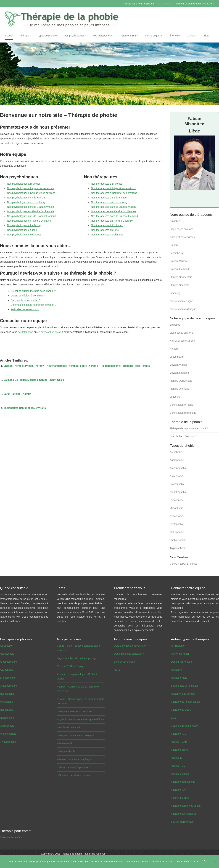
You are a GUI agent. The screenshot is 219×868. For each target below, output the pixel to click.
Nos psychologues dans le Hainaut (26, 198)
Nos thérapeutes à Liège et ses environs (113, 188)
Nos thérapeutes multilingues (107, 235)
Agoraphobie (177, 460)
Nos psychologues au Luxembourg (26, 202)
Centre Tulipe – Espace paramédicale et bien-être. (79, 648)
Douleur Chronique (181, 662)
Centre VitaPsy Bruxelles (184, 564)
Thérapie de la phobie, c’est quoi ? (189, 428)
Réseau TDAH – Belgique (71, 666)
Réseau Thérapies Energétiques (75, 760)
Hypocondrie (177, 500)
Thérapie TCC (179, 734)
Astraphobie (176, 476)
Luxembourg (177, 253)
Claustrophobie (178, 492)
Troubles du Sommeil (69, 728)
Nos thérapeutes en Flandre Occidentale (113, 211)
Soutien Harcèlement (183, 822)
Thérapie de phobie (72, 854)
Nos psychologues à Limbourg (24, 225)
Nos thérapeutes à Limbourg (107, 225)
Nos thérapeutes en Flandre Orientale (112, 221)
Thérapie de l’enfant (11, 837)
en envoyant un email (49, 332)
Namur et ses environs (182, 237)
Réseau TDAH (179, 742)
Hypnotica (176, 670)
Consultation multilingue (183, 309)
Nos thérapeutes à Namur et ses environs (114, 193)
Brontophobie (177, 484)
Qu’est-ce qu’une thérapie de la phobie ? (33, 291)
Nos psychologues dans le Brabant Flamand (32, 216)
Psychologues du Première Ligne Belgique (80, 720)
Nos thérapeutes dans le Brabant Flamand (114, 216)
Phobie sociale (178, 540)
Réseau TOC (178, 766)
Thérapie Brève (180, 750)
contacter (115, 327)
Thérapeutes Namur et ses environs (25, 408)
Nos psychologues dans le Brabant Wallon (31, 207)
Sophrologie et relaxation (185, 686)
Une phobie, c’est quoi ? (183, 436)
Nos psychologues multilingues (24, 235)
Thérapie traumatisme (183, 782)
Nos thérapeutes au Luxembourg (109, 202)
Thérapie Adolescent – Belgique (75, 712)
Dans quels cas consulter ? (26, 300)
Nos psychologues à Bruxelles (24, 184)
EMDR (175, 718)
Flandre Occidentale (181, 277)
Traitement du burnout (183, 694)
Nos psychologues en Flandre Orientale (29, 221)
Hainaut (174, 245)
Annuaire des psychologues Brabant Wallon (77, 676)
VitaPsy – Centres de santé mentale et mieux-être (78, 689)
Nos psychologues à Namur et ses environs (31, 193)
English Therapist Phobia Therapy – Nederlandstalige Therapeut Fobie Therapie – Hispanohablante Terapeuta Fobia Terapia (77, 366)
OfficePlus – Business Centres (74, 776)
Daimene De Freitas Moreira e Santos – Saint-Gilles (34, 380)
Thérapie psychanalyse (184, 814)
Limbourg (175, 293)
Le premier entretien (125, 662)
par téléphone (25, 332)
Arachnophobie (178, 468)
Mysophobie (176, 508)
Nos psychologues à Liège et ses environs (30, 188)
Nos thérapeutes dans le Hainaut (109, 198)
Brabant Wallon (178, 261)
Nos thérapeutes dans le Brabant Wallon (113, 207)
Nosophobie (176, 516)
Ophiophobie (177, 532)
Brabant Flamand (179, 269)
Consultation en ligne (181, 301)
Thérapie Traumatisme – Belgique (76, 736)
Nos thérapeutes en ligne (105, 230)
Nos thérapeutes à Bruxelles (107, 184)
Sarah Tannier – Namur (17, 394)
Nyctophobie (177, 524)
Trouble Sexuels (180, 774)
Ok (206, 862)
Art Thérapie (178, 646)
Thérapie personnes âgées (186, 806)
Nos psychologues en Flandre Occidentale (31, 211)
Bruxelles (175, 221)
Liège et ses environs (181, 229)
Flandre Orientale (179, 285)
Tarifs (117, 670)
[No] (215, 862)
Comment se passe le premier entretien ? (34, 305)
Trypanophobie (178, 548)
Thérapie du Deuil (181, 710)
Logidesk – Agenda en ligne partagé (77, 658)
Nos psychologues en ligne (22, 230)
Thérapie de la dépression (185, 702)
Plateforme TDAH (181, 798)
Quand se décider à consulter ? (131, 646)
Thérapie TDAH (180, 790)
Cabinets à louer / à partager (73, 768)
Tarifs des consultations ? (25, 309)
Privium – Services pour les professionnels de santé (80, 701)
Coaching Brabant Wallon (185, 726)
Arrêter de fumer (180, 654)
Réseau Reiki (64, 744)
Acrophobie (176, 452)
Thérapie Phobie (66, 752)
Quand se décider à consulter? (28, 296)
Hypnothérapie (179, 678)
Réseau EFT (178, 758)
